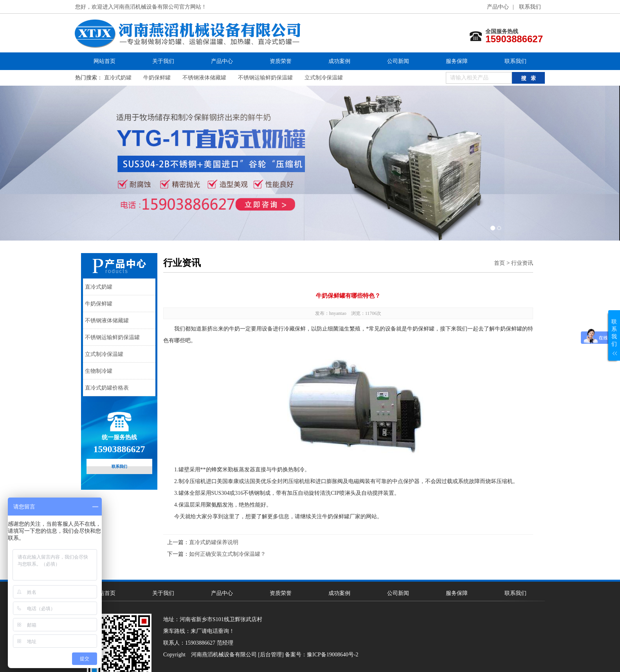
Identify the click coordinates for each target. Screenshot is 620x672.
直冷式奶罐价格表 (107, 388)
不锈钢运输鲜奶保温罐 (265, 78)
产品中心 (498, 7)
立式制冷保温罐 (324, 78)
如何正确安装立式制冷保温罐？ (227, 554)
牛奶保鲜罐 (157, 78)
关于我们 (163, 61)
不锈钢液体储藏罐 (204, 78)
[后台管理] (271, 655)
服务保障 (457, 61)
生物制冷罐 (99, 371)
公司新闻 (398, 61)
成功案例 (339, 61)
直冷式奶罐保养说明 (214, 542)
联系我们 (530, 7)
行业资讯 (522, 263)
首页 (499, 263)
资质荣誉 (281, 61)
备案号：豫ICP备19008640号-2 (322, 655)
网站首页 (105, 61)
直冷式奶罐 (118, 78)
